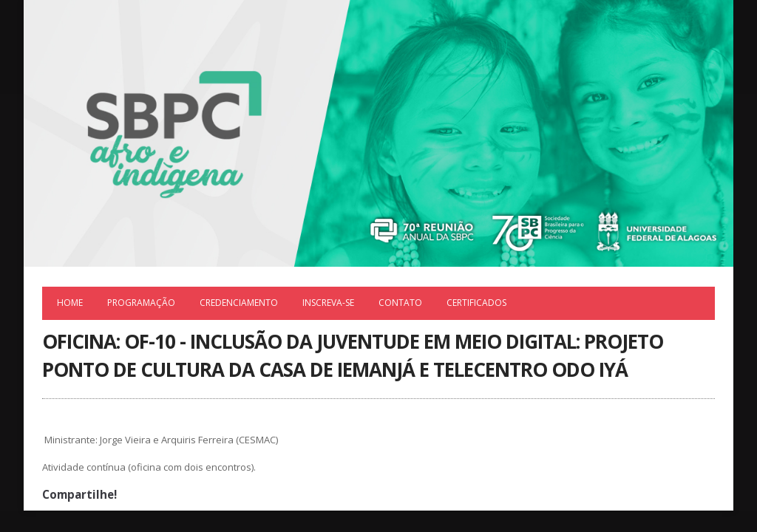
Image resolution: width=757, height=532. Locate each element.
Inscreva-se (328, 303)
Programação (141, 303)
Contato (400, 303)
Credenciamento (239, 303)
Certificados (476, 303)
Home (70, 303)
